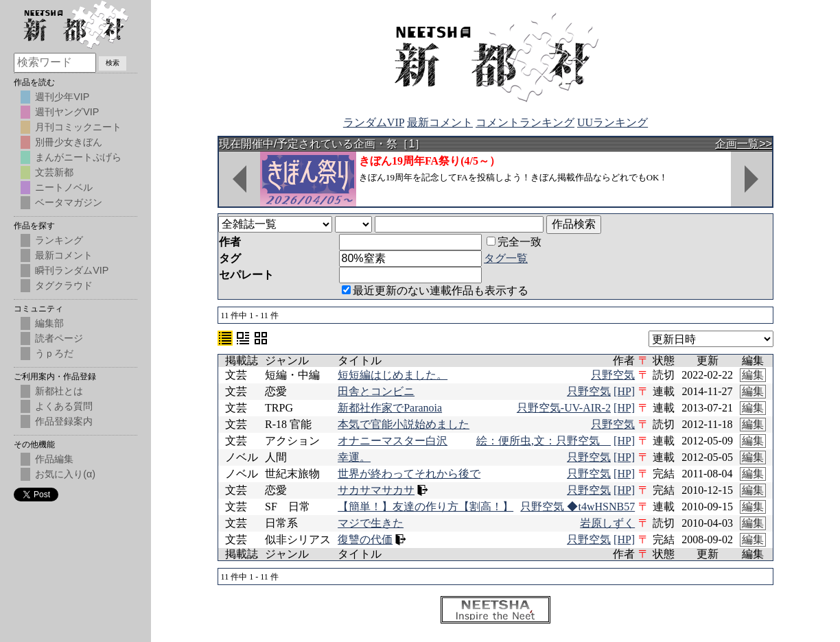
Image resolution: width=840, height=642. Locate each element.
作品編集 (54, 459)
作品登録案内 (64, 421)
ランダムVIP (374, 122)
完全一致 (514, 242)
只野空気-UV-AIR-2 (564, 408)
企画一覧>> (744, 144)
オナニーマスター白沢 (393, 441)
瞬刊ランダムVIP (72, 270)
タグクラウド (64, 285)
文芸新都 (54, 172)
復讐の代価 (365, 539)
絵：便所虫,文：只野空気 (544, 441)
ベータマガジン (69, 202)
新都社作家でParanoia (390, 408)
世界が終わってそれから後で (409, 474)
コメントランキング (525, 122)
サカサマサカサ (376, 490)
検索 (113, 63)
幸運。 (354, 457)
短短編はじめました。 (393, 375)
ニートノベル (64, 187)
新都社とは (59, 391)
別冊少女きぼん (69, 142)
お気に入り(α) (65, 474)
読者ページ (59, 338)
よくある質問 (64, 406)
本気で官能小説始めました (404, 424)
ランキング (59, 240)
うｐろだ (54, 353)
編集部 (49, 323)
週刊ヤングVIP (67, 112)
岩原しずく (607, 523)
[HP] (624, 391)
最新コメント (440, 122)
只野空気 (613, 375)
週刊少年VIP (62, 97)
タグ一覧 (506, 258)
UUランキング (612, 122)
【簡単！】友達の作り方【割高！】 (425, 507)
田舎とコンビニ (376, 391)
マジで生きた (371, 523)
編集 (753, 375)
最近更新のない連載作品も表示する (435, 290)
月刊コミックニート (78, 127)
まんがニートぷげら (78, 157)
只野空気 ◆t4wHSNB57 (577, 507)
